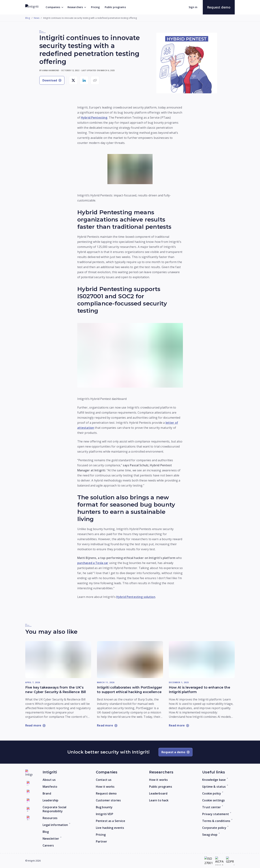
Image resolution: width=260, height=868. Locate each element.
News (37, 18)
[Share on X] (73, 80)
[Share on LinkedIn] (84, 80)
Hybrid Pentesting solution (136, 597)
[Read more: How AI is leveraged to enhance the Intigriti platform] (202, 660)
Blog (28, 18)
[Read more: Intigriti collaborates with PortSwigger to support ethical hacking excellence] (130, 660)
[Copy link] (95, 80)
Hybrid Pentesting (94, 118)
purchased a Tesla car (93, 563)
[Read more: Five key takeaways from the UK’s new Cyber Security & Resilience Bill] (58, 660)
